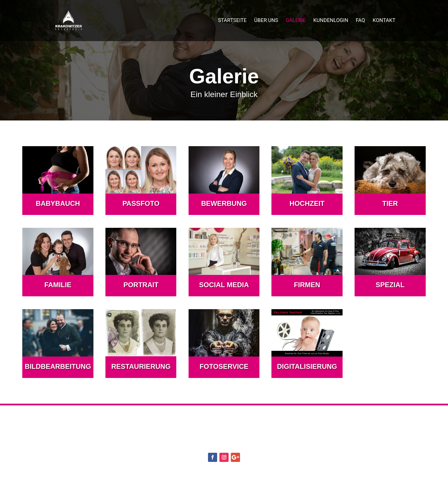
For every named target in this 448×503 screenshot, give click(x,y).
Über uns (266, 21)
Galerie (296, 21)
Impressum (284, 472)
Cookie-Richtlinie (171, 472)
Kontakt (384, 21)
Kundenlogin (331, 21)
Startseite (232, 21)
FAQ (360, 21)
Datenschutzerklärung (230, 472)
